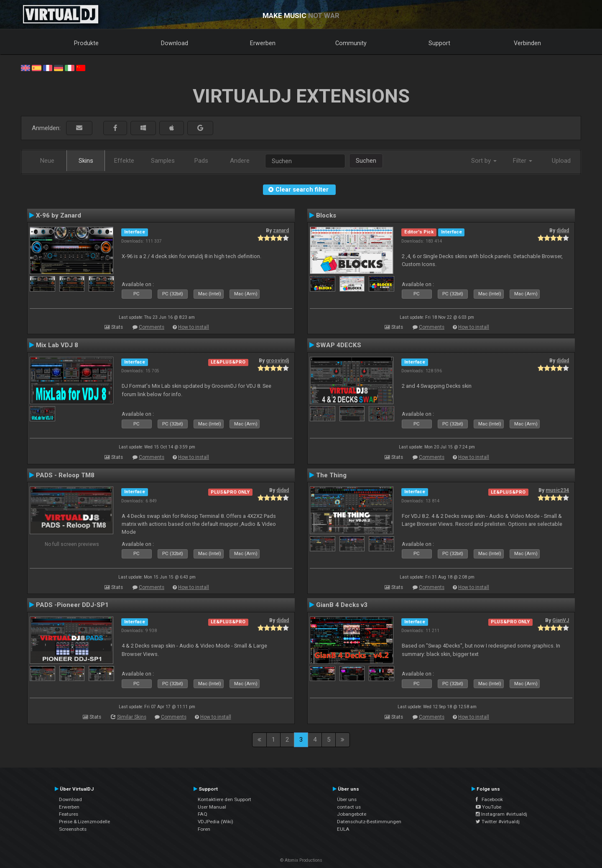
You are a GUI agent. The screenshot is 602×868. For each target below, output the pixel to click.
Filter (523, 161)
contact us (349, 807)
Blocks (326, 215)
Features (69, 814)
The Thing (331, 475)
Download (175, 43)
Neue (47, 161)
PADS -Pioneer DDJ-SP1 (72, 605)
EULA (343, 829)
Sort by (484, 161)
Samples (163, 161)
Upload (561, 161)
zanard (281, 230)
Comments (152, 327)
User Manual (212, 807)
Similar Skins (132, 717)
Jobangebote (352, 814)
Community (351, 43)
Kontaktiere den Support (224, 799)
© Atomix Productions (301, 860)
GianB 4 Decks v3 (342, 605)
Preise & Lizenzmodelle (84, 822)
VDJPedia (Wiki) (216, 822)
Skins (86, 161)
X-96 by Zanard (59, 215)
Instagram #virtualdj (501, 814)
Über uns (347, 799)
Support (439, 43)
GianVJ (561, 620)
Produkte (86, 43)
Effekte (124, 161)
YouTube (488, 807)
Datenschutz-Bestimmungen (369, 822)
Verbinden (527, 43)
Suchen (366, 161)
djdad (563, 230)
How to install (194, 327)
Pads (201, 161)
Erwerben (263, 43)
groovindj (277, 361)
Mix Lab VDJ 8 (57, 345)
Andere (240, 161)
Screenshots (73, 829)
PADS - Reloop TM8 (65, 475)
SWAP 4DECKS (339, 345)
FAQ (203, 814)
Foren (204, 829)
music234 (557, 490)
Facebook (489, 799)
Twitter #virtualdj (498, 822)
